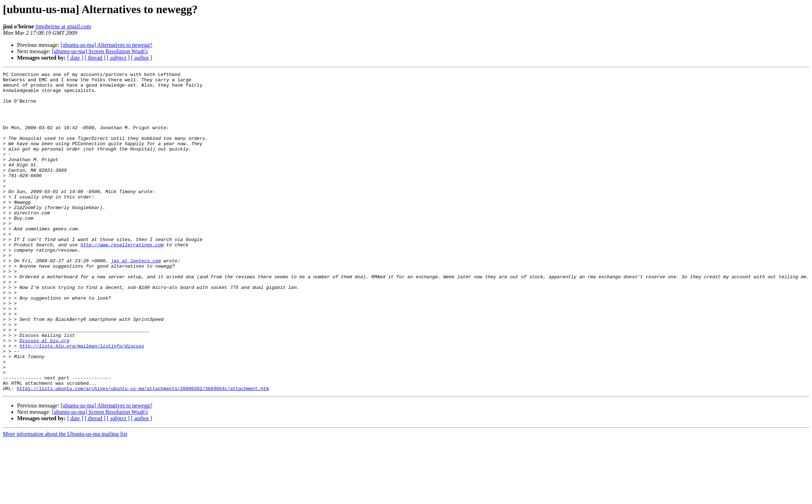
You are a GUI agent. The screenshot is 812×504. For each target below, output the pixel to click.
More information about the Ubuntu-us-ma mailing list (65, 498)
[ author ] (142, 58)
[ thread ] (95, 58)
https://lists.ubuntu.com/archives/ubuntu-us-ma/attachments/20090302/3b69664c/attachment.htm (143, 452)
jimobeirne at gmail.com (63, 26)
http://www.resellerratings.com (122, 280)
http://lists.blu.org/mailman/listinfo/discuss (82, 401)
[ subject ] (118, 58)
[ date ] (75, 58)
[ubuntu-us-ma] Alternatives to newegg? (107, 45)
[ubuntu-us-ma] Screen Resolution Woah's (100, 51)
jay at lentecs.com (136, 299)
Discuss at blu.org (44, 395)
